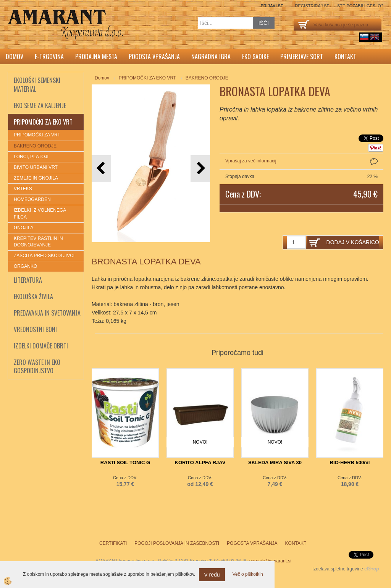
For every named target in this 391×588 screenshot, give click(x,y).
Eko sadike (255, 57)
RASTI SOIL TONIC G (125, 462)
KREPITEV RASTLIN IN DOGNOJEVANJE (38, 242)
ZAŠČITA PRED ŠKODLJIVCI (44, 256)
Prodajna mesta (96, 57)
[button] (200, 169)
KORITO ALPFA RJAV (200, 462)
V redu (212, 575)
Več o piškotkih (248, 574)
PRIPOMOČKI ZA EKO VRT (147, 78)
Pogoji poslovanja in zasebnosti (177, 543)
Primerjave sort (302, 57)
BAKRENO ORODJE (35, 146)
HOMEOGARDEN (32, 199)
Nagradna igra (211, 57)
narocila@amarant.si (270, 561)
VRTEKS (23, 189)
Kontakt (345, 57)
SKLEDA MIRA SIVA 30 (275, 462)
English (375, 37)
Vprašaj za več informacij (251, 161)
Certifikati (113, 543)
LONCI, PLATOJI (31, 157)
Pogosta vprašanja (154, 57)
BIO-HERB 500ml (350, 462)
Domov (15, 57)
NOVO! (200, 442)
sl (364, 37)
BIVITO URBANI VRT (36, 167)
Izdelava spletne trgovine (338, 569)
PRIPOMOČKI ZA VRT (37, 135)
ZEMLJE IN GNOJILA (36, 178)
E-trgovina (49, 57)
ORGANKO (25, 266)
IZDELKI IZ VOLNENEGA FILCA (40, 213)
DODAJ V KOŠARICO (353, 242)
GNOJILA (23, 228)
